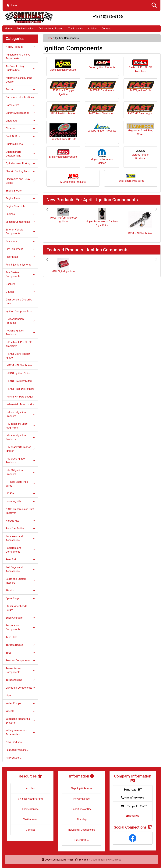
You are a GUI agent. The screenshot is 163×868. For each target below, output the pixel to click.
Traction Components (20, 661)
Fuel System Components (20, 274)
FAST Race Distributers (102, 110)
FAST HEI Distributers (102, 87)
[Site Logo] (29, 17)
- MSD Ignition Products (20, 472)
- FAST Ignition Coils (18, 373)
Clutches (20, 128)
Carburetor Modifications (20, 97)
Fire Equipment (20, 249)
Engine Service (25, 29)
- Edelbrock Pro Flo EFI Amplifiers (19, 344)
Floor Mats (20, 257)
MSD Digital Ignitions (63, 271)
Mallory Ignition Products (63, 154)
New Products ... (15, 742)
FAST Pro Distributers (63, 110)
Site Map (82, 819)
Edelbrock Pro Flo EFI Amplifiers (140, 66)
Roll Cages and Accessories (20, 569)
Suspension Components (20, 627)
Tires (20, 653)
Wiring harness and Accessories (20, 732)
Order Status (82, 840)
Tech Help (11, 637)
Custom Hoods (20, 144)
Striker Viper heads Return (16, 608)
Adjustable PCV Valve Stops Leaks (18, 57)
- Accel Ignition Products (20, 321)
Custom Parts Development (20, 154)
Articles (92, 29)
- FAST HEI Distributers (19, 365)
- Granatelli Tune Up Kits (20, 404)
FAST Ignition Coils (140, 87)
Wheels (20, 711)
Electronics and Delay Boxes (20, 181)
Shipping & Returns (82, 788)
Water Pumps (20, 703)
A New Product (20, 47)
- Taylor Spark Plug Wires (20, 484)
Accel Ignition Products (63, 65)
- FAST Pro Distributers (19, 381)
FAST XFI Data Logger (140, 110)
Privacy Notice (81, 799)
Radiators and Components (20, 550)
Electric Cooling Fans (20, 171)
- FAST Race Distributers (20, 389)
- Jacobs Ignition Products (20, 414)
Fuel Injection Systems (18, 265)
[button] (154, 5)
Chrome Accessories (20, 113)
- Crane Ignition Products (20, 333)
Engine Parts (20, 198)
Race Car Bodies (20, 528)
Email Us (133, 816)
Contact (106, 29)
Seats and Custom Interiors (20, 581)
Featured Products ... (18, 750)
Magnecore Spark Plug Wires (140, 130)
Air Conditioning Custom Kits (20, 68)
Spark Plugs (20, 598)
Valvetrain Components (20, 688)
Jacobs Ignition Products (102, 128)
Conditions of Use (81, 809)
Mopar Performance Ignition (102, 157)
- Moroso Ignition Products (20, 461)
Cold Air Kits (20, 136)
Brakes (20, 89)
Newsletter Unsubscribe (81, 830)
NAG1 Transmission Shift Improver (20, 511)
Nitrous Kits (20, 521)
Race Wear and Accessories (20, 538)
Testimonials (76, 29)
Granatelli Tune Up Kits (63, 132)
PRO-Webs (115, 860)
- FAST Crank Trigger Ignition (18, 356)
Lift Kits (20, 493)
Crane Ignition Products (102, 64)
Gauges (20, 292)
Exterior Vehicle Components (20, 232)
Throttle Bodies (20, 645)
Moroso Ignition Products (140, 155)
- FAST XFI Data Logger (19, 397)
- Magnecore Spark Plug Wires (20, 426)
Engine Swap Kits (16, 206)
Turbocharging (20, 680)
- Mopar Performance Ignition (20, 449)
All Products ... (14, 758)
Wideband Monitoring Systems (20, 721)
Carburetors (20, 105)
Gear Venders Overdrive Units (19, 302)
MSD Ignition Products (73, 178)
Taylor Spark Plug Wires (131, 178)
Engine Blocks (14, 191)
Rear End (20, 559)
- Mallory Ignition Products (20, 437)
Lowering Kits (20, 501)
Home (12, 5)
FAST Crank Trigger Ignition (63, 88)
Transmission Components (20, 670)
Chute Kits (20, 121)
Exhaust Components (20, 222)
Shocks (20, 591)
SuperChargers (20, 618)
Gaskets (20, 284)
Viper (9, 695)
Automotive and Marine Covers (19, 80)
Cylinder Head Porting (51, 29)
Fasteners (20, 241)
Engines (20, 214)
